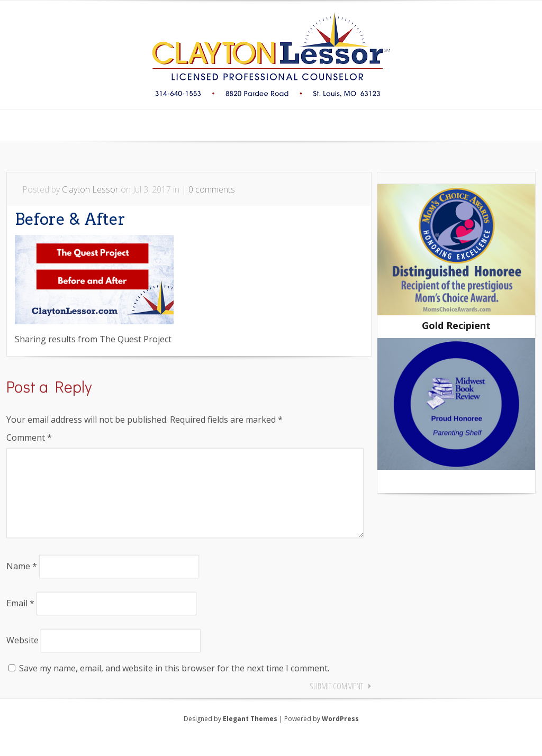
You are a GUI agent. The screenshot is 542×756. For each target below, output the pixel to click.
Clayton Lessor (90, 189)
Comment (29, 438)
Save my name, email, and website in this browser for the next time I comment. (174, 685)
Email (20, 620)
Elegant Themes (250, 736)
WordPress (340, 736)
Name (22, 583)
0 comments (212, 189)
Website (22, 657)
